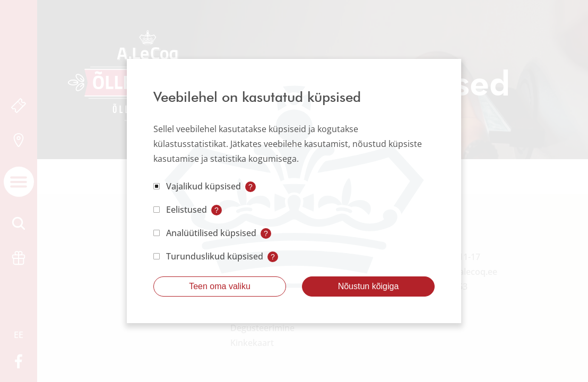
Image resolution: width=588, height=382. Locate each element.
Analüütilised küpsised (211, 233)
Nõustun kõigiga (369, 286)
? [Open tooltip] (250, 187)
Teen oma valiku (220, 286)
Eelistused (187, 210)
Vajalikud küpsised (204, 186)
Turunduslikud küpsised (215, 256)
